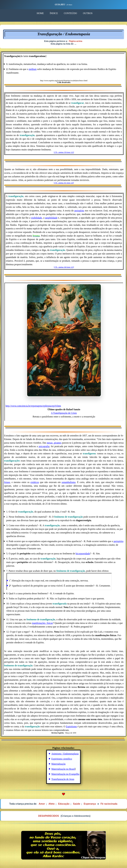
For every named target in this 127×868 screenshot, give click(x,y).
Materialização (58, 764)
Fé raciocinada (109, 804)
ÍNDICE (54, 13)
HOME (40, 13)
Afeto (51, 804)
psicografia (44, 446)
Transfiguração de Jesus (63, 779)
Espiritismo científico (62, 759)
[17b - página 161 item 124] (64, 183)
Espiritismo (71, 726)
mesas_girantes (54, 443)
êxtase (7, 482)
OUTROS (88, 13)
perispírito (79, 211)
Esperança (90, 804)
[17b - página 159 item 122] (64, 152)
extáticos (35, 482)
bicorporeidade (83, 554)
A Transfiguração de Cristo (64, 413)
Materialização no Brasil (63, 769)
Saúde (77, 804)
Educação (64, 804)
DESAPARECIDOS (49, 816)
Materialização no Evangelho (65, 774)
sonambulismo (69, 482)
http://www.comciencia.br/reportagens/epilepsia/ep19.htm (33, 406)
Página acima (76, 41)
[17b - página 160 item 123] (64, 267)
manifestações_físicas (42, 623)
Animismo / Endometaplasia (65, 754)
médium (33, 69)
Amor (42, 804)
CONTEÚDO (70, 13)
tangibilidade (51, 218)
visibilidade (37, 218)
